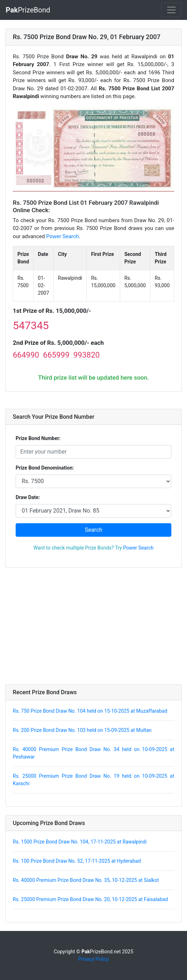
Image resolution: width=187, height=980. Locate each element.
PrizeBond (28, 10)
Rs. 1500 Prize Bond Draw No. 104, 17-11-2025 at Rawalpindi (80, 842)
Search (93, 530)
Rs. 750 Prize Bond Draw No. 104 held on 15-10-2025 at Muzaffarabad (90, 711)
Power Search (63, 236)
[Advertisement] (93, 626)
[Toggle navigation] (171, 10)
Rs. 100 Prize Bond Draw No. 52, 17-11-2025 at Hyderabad (77, 861)
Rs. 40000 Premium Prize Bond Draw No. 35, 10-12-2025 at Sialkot (86, 880)
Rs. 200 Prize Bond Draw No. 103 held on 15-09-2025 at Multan (82, 730)
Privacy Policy (93, 959)
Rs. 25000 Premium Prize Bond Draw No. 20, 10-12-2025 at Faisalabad (90, 899)
